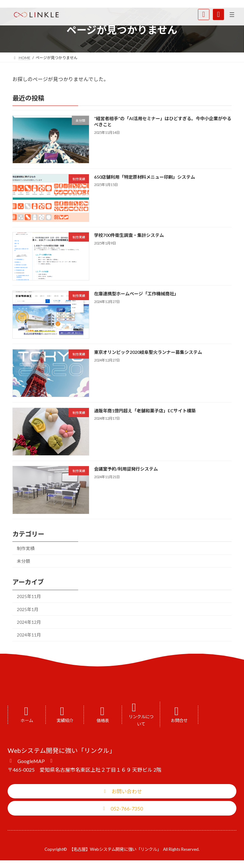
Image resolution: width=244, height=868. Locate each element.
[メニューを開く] (232, 15)
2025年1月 (28, 609)
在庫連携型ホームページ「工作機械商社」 (136, 294)
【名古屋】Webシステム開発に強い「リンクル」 (115, 849)
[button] (31, 760)
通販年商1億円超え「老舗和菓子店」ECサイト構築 (145, 411)
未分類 (24, 561)
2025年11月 (29, 596)
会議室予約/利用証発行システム (126, 469)
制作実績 (26, 548)
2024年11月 (29, 635)
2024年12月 (29, 622)
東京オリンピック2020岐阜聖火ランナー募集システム (148, 352)
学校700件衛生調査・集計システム (129, 235)
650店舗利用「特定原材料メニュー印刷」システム (145, 177)
